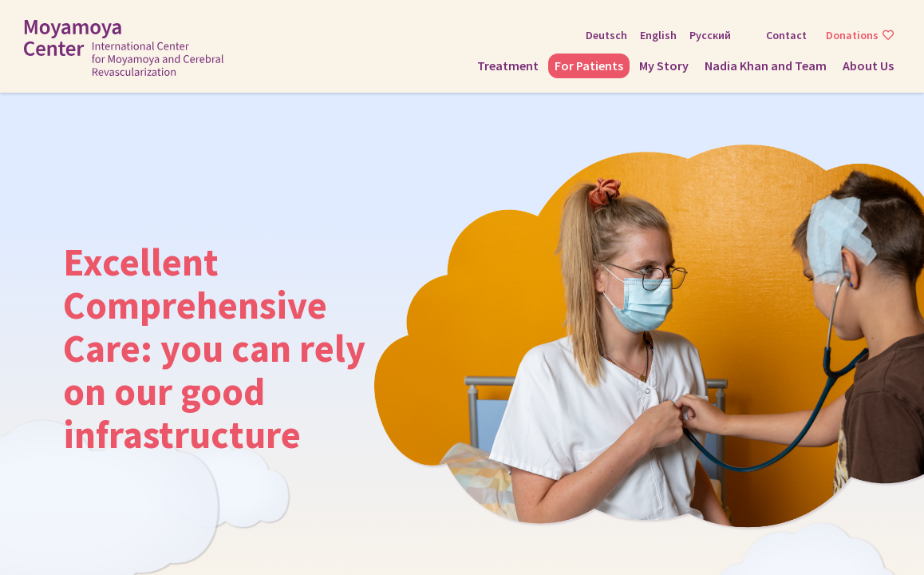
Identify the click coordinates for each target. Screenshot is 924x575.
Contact (786, 35)
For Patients (589, 65)
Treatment (508, 65)
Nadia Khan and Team (766, 65)
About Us (868, 65)
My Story (664, 65)
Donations (852, 35)
